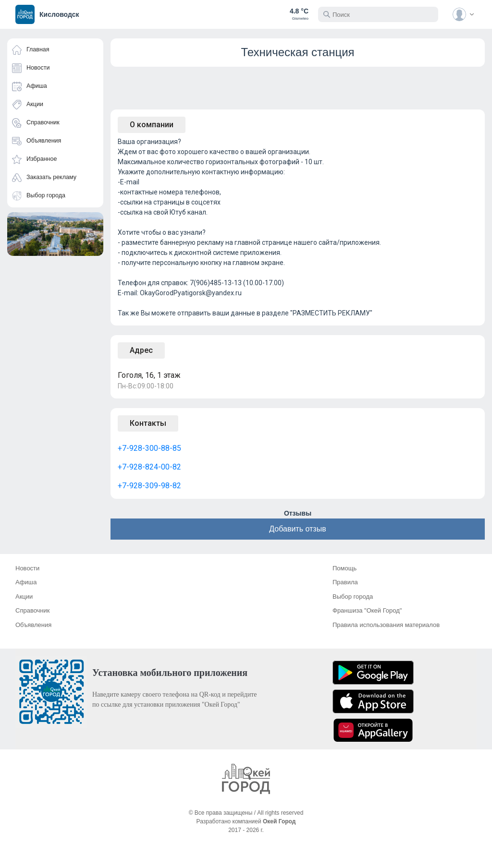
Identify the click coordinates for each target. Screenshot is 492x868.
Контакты (148, 423)
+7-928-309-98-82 (149, 486)
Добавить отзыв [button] (297, 529)
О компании (152, 125)
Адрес (141, 350)
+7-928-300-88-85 (149, 448)
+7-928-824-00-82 (149, 467)
